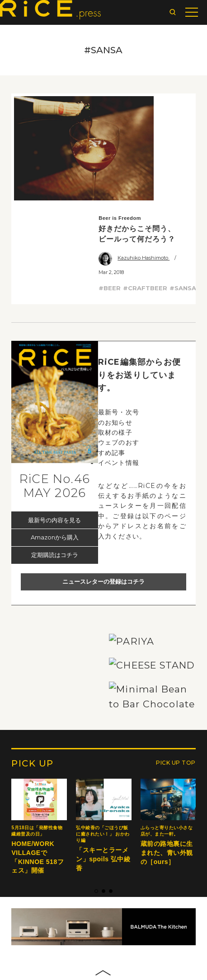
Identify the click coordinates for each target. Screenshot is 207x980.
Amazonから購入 (55, 427)
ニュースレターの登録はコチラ (103, 472)
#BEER (110, 178)
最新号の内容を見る (54, 410)
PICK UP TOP (176, 910)
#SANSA (183, 178)
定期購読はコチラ (55, 445)
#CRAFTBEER (145, 178)
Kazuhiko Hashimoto (134, 148)
